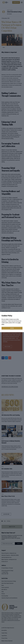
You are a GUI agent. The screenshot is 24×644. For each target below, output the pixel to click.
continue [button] (12, 328)
